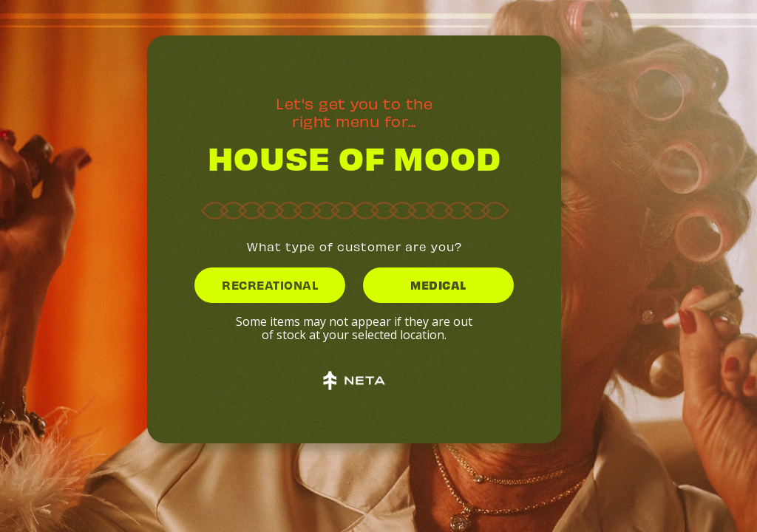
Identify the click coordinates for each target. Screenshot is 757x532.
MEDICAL (438, 284)
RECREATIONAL (270, 284)
